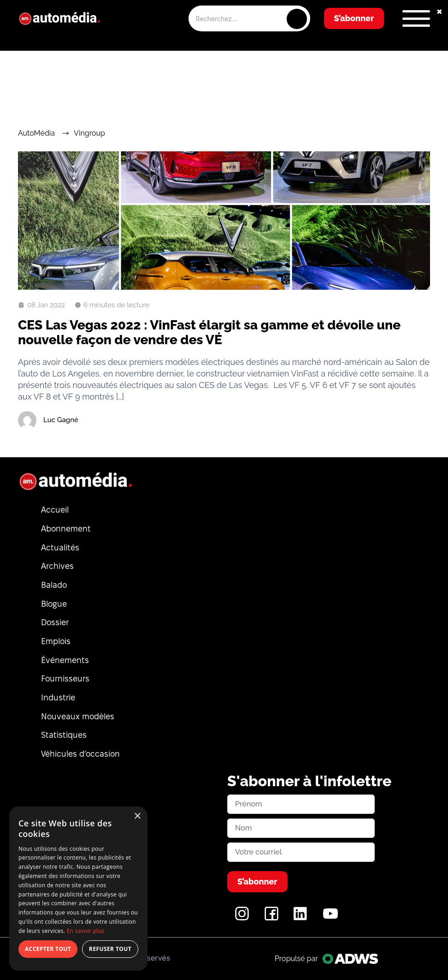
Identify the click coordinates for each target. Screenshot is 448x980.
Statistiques (64, 735)
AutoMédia (36, 133)
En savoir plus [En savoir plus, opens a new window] (85, 931)
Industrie (58, 697)
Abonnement (66, 529)
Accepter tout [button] (48, 949)
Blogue (54, 604)
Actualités (60, 547)
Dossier (55, 622)
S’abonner (354, 18)
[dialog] (78, 889)
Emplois (56, 641)
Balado (54, 585)
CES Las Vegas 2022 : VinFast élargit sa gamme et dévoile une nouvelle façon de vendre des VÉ (209, 332)
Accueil (55, 510)
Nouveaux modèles (78, 716)
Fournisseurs (65, 678)
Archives (57, 566)
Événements (65, 660)
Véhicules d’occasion (80, 754)
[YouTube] (330, 918)
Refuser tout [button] (110, 949)
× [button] (137, 816)
